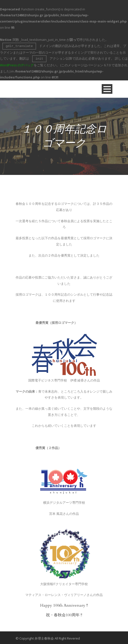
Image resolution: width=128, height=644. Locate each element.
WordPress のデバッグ (17, 64)
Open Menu (107, 88)
